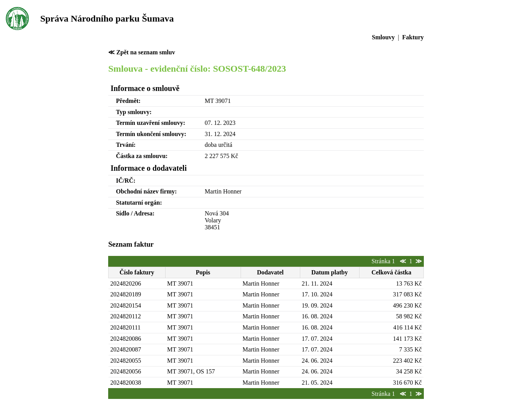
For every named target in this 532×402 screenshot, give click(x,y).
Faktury (413, 37)
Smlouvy (383, 37)
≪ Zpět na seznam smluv (141, 52)
